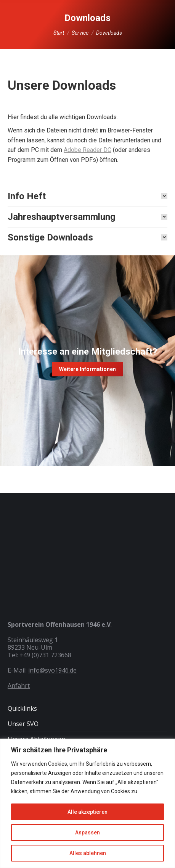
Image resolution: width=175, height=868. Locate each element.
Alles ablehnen (88, 853)
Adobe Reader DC (87, 150)
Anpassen (87, 833)
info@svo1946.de (52, 670)
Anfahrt (19, 686)
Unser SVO (23, 724)
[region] (87, 803)
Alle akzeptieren (87, 812)
